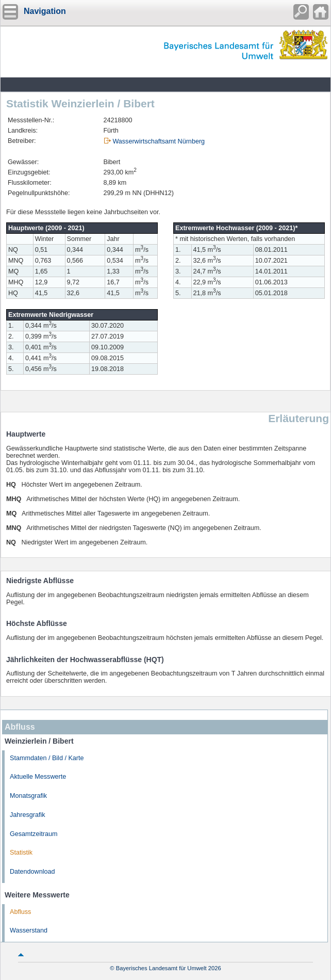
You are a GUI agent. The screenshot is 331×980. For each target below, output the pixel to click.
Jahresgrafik (28, 815)
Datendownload (32, 872)
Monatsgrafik (28, 796)
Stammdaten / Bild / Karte (47, 758)
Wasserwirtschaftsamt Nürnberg (159, 141)
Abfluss (20, 912)
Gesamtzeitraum (34, 834)
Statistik (21, 853)
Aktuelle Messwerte (38, 777)
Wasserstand (29, 930)
